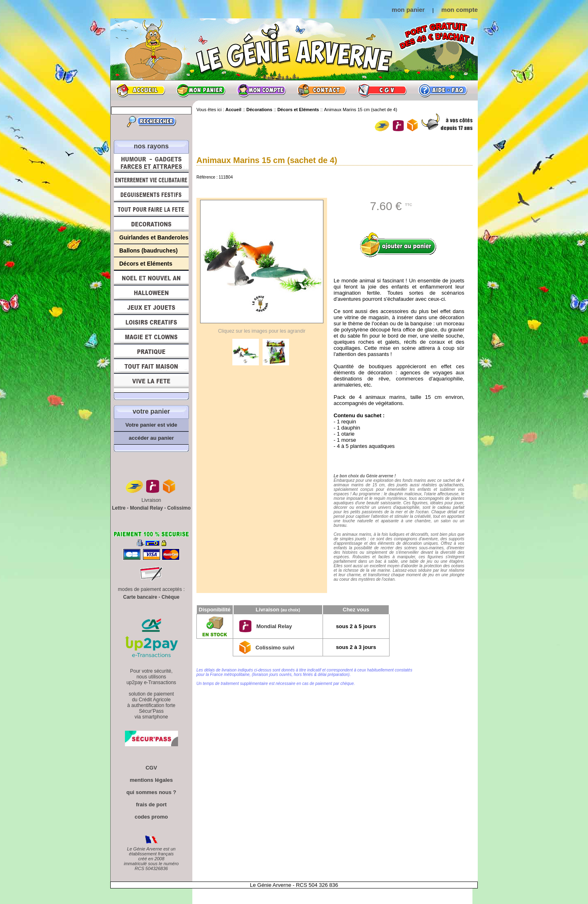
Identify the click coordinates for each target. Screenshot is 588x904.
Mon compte (261, 90)
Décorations (151, 224)
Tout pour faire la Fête (151, 209)
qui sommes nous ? (151, 792)
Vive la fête (151, 383)
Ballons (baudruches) (148, 251)
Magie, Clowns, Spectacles (151, 337)
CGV (382, 90)
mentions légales (151, 780)
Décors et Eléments (146, 264)
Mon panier (201, 90)
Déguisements (151, 195)
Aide (443, 90)
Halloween (151, 293)
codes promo (151, 817)
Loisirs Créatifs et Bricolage (151, 322)
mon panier (408, 10)
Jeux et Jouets (151, 307)
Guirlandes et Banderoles (154, 237)
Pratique (151, 351)
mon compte (460, 10)
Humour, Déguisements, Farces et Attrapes (151, 163)
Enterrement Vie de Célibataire (151, 180)
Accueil (140, 90)
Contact (322, 90)
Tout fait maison (151, 366)
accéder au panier (151, 438)
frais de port (151, 804)
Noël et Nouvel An (151, 278)
